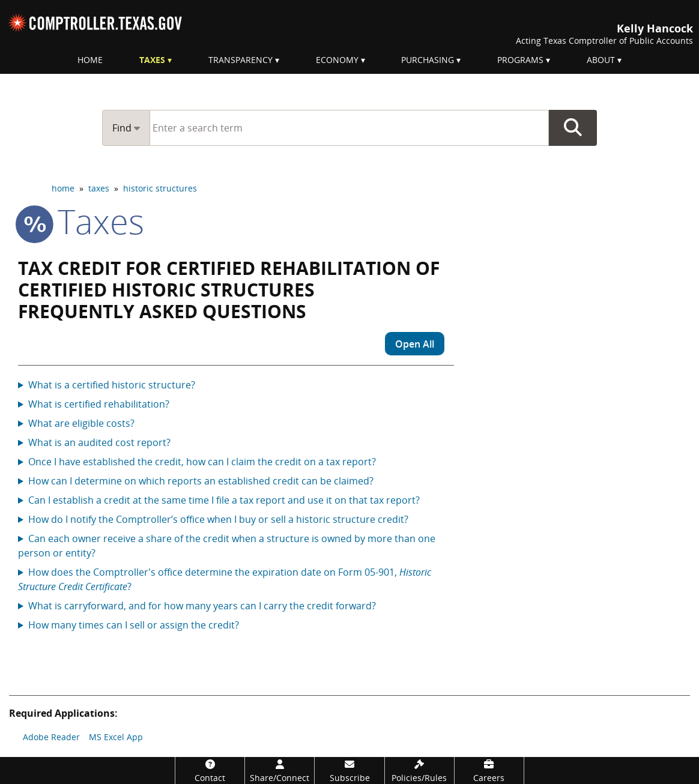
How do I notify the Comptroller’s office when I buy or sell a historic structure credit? (218, 519)
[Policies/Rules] (419, 770)
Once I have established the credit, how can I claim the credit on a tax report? (202, 462)
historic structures (160, 188)
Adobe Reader (51, 737)
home (63, 188)
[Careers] (489, 770)
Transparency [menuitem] (241, 60)
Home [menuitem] (90, 60)
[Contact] (210, 770)
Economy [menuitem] (337, 60)
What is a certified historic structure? (112, 385)
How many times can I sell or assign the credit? (134, 625)
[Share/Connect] (280, 770)
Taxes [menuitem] (152, 60)
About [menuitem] (601, 60)
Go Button (573, 128)
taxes (99, 188)
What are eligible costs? (81, 423)
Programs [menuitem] (520, 60)
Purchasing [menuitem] (428, 60)
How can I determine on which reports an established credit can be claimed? (201, 481)
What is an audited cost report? (99, 442)
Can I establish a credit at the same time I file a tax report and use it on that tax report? (224, 500)
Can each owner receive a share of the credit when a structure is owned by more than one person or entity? (227, 546)
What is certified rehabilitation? (99, 404)
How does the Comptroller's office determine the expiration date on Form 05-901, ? (225, 579)
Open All (415, 344)
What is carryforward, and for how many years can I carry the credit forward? (202, 606)
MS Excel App (116, 737)
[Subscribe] (349, 770)
